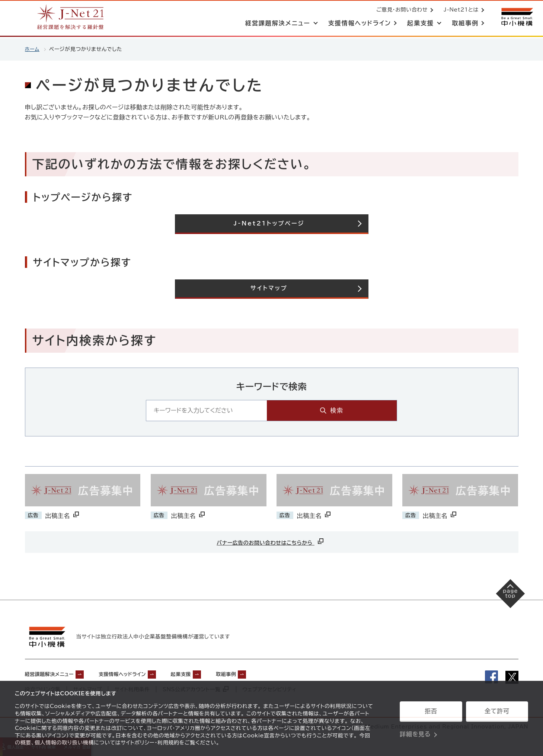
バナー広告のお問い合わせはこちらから (271, 542)
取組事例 (260, 674)
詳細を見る (415, 732)
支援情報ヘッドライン (141, 674)
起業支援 (209, 674)
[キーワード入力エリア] (254, 411)
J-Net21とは (460, 10)
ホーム (33, 49)
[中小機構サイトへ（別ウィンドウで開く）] (516, 18)
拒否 (431, 713)
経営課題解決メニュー (55, 674)
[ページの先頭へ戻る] (506, 598)
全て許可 (497, 713)
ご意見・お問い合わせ (400, 10)
